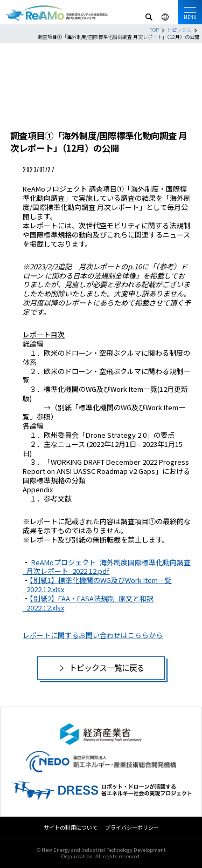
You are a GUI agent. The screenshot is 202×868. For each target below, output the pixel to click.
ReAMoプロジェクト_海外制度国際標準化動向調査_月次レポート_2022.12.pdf (107, 567)
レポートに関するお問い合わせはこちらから (93, 635)
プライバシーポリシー (132, 827)
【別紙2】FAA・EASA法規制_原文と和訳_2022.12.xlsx (88, 603)
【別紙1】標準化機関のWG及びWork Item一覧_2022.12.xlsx (97, 585)
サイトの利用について (71, 827)
